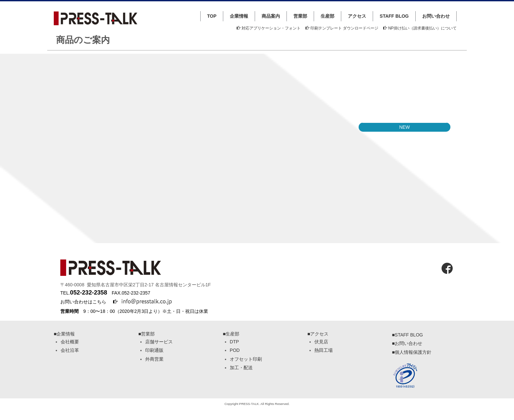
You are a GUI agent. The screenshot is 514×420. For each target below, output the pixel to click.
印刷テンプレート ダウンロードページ (342, 28)
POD (235, 350)
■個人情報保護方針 (412, 352)
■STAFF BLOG (408, 335)
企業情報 (239, 16)
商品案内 (271, 16)
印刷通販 (154, 350)
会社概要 (70, 342)
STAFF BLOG (394, 16)
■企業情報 (64, 334)
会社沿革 (70, 350)
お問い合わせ (436, 16)
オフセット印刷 (246, 359)
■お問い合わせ (407, 343)
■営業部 (147, 334)
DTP (234, 342)
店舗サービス (159, 342)
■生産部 (231, 334)
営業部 (300, 16)
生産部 (327, 16)
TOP (212, 16)
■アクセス (318, 334)
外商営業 (154, 359)
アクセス (357, 16)
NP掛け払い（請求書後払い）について (420, 28)
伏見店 (321, 342)
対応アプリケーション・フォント (269, 28)
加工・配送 (241, 368)
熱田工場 (324, 350)
